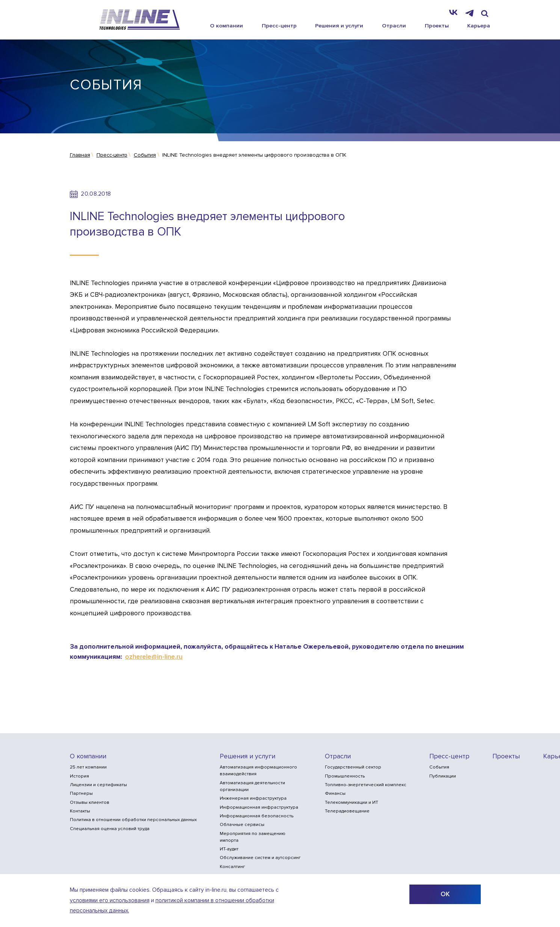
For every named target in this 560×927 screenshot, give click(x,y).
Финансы (335, 793)
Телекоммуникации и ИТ (352, 802)
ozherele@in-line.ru (154, 657)
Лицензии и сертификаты (98, 785)
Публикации (443, 776)
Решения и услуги (339, 26)
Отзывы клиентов (90, 802)
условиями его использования (110, 901)
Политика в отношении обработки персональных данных (133, 820)
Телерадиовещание (347, 811)
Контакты (80, 811)
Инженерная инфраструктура (253, 798)
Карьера (479, 26)
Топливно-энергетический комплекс (366, 785)
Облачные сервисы (242, 825)
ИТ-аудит (229, 849)
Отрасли (394, 26)
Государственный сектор (353, 767)
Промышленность (345, 776)
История (79, 776)
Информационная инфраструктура (259, 807)
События (439, 767)
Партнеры (81, 793)
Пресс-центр (279, 26)
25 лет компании (88, 767)
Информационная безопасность (257, 816)
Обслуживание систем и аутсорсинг (260, 858)
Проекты (437, 26)
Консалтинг (232, 867)
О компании (226, 26)
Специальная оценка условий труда (110, 829)
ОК (445, 894)
